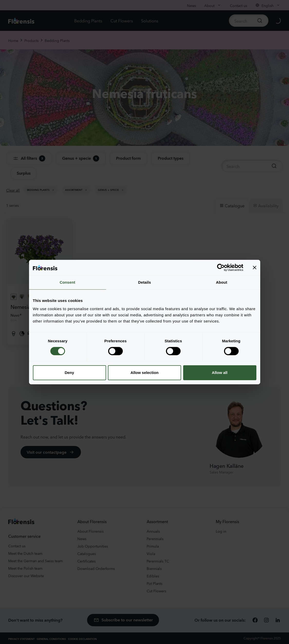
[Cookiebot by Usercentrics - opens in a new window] (221, 267)
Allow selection (144, 373)
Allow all (220, 373)
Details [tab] (145, 282)
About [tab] (222, 282)
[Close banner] (255, 267)
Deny (69, 373)
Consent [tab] (67, 282)
